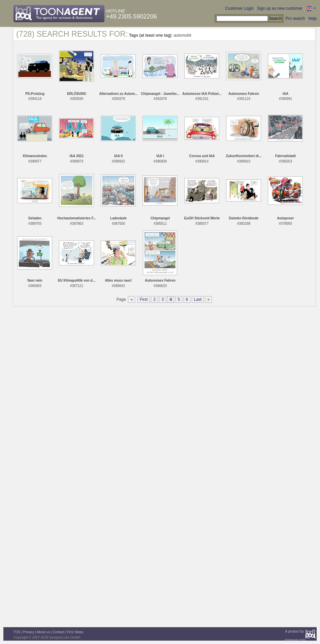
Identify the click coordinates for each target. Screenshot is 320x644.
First (144, 299)
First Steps (75, 632)
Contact (59, 632)
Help (312, 19)
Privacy (29, 632)
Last (198, 299)
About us (43, 632)
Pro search (295, 19)
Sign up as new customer (280, 8)
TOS (17, 632)
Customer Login (240, 8)
